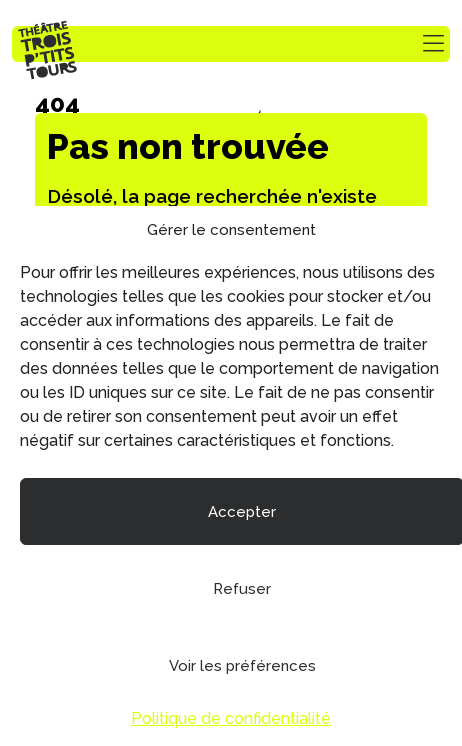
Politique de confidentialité (231, 718)
